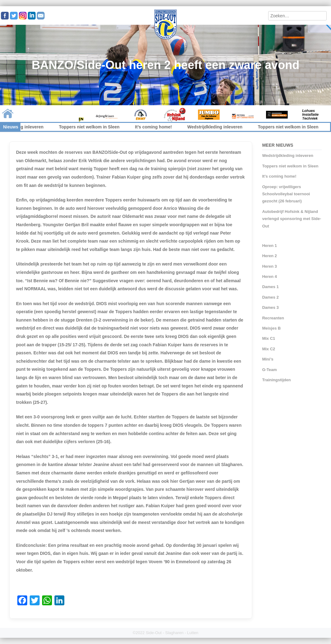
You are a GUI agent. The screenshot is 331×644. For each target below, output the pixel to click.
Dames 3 (270, 307)
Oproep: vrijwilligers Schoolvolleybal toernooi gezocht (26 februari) (286, 194)
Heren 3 (269, 266)
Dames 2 (270, 297)
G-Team (269, 370)
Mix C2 (269, 349)
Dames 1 (270, 287)
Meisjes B (271, 328)
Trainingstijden (276, 380)
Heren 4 (269, 277)
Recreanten (273, 318)
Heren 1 (269, 246)
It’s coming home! (158, 127)
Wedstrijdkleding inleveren (219, 127)
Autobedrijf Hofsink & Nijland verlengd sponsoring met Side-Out (292, 219)
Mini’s (268, 359)
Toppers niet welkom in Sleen (93, 127)
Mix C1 (269, 338)
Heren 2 (269, 256)
